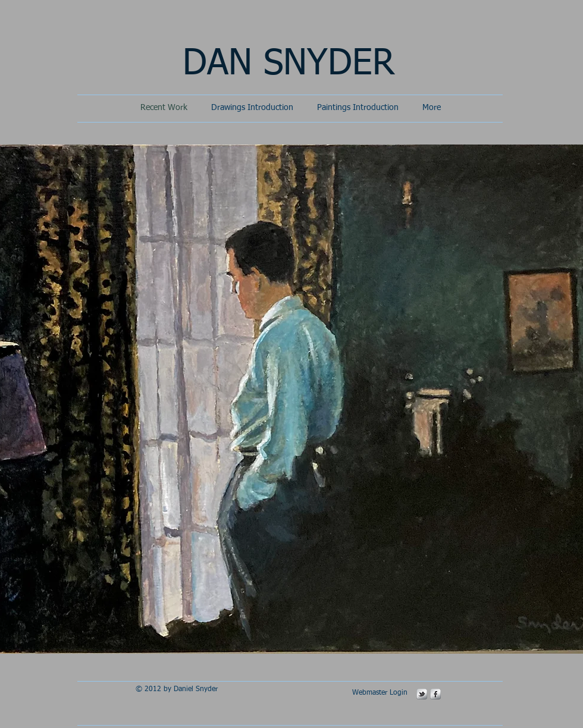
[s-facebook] (435, 694)
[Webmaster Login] (380, 694)
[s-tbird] (422, 694)
